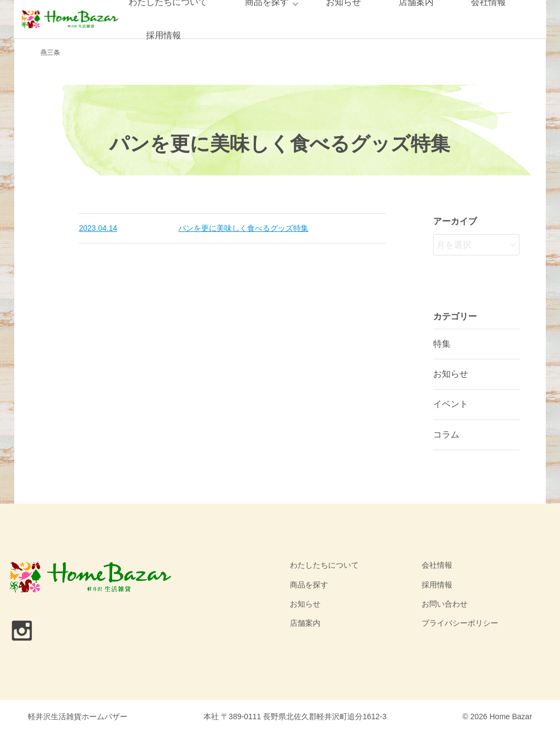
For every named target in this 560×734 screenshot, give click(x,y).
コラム (446, 435)
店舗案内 (305, 623)
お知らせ (451, 374)
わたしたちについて (324, 565)
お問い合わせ (445, 604)
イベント (451, 404)
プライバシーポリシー (460, 623)
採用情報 (164, 35)
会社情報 (437, 565)
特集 (442, 344)
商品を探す (309, 585)
